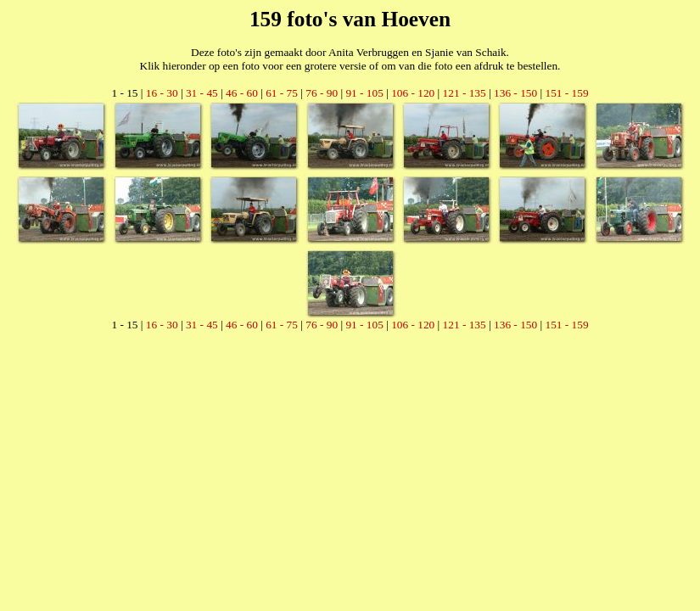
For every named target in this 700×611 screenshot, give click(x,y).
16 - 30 (162, 93)
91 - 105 (364, 93)
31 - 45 (202, 93)
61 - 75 (282, 93)
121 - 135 (465, 93)
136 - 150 (515, 93)
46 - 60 (242, 93)
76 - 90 (322, 93)
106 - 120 (413, 93)
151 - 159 (566, 93)
